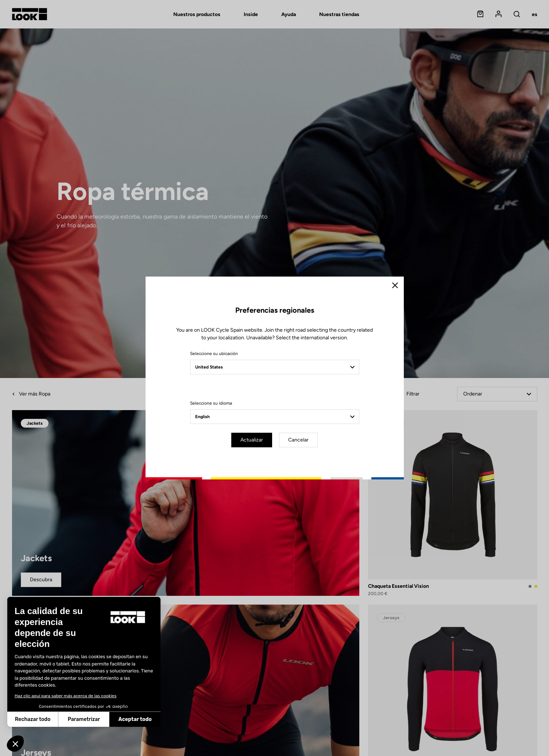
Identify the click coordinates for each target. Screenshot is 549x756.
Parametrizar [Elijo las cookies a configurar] (84, 719)
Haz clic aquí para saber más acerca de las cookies (65, 696)
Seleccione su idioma (211, 403)
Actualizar (252, 440)
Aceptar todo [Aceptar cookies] (135, 719)
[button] (15, 744)
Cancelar (298, 440)
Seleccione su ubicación (214, 354)
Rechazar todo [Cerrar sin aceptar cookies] (33, 719)
